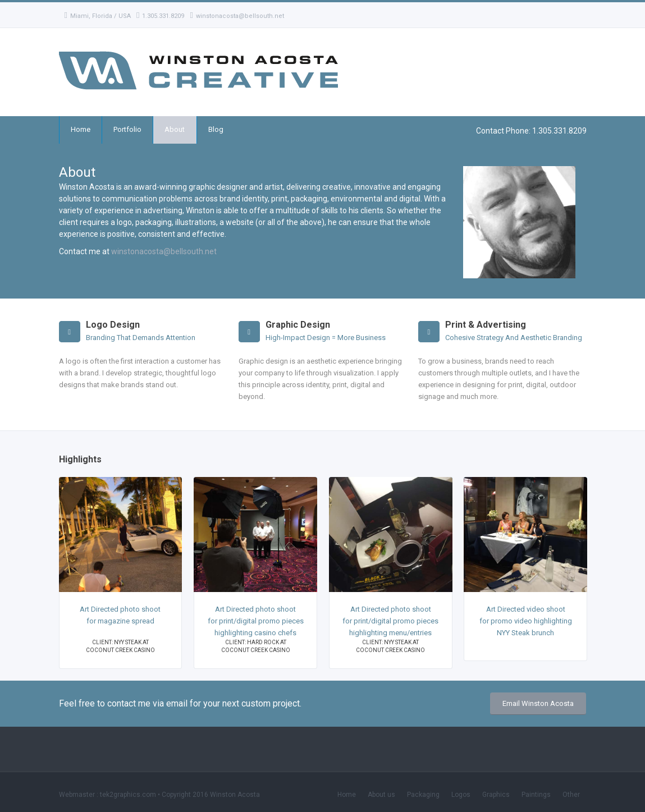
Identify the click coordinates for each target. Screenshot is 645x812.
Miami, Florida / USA (98, 16)
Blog (216, 129)
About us (381, 795)
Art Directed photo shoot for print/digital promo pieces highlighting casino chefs (256, 621)
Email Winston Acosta (538, 703)
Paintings (536, 795)
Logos (461, 795)
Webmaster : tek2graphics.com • (110, 795)
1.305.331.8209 (160, 16)
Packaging (423, 795)
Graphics (496, 795)
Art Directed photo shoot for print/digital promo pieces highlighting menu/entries (390, 621)
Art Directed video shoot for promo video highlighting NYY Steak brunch (526, 621)
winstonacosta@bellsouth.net (237, 16)
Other (571, 795)
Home (81, 129)
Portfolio (127, 129)
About (175, 129)
